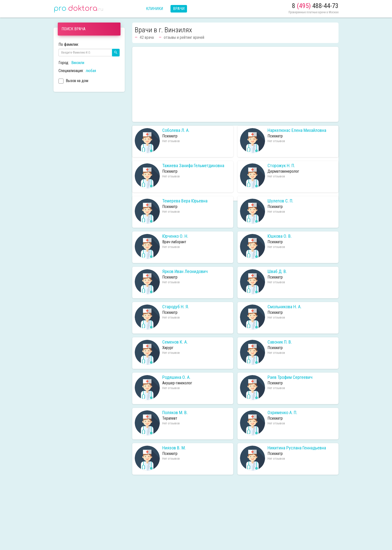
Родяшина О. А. (176, 377)
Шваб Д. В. (277, 271)
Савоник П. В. (280, 342)
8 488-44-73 (315, 6)
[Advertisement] (235, 84)
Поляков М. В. (175, 413)
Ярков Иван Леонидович (185, 271)
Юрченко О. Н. (175, 236)
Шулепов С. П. (280, 201)
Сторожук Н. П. (281, 166)
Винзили (78, 63)
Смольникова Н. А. (284, 307)
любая (91, 71)
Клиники (154, 9)
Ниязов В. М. (174, 448)
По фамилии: (69, 44)
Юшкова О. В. (280, 236)
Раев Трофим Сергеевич (290, 377)
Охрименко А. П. (282, 413)
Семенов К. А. (175, 342)
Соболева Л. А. (176, 130)
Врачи (179, 9)
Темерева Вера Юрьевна (185, 201)
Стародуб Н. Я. (176, 307)
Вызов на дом (73, 81)
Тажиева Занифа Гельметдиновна (193, 166)
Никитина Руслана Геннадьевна (297, 448)
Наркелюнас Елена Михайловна (297, 130)
